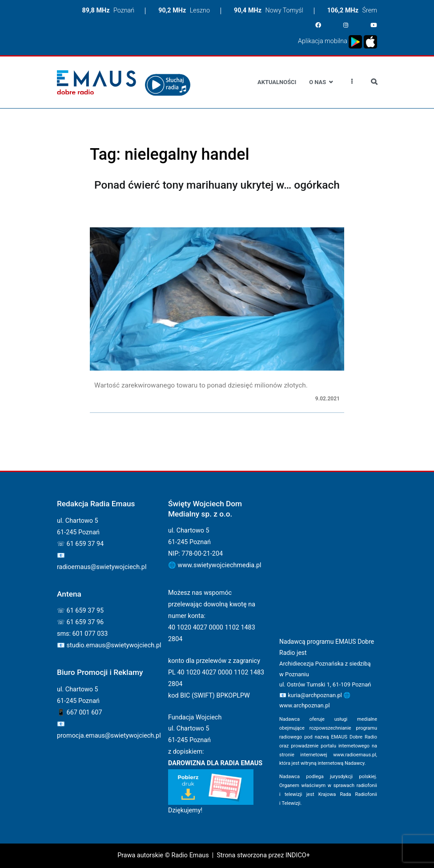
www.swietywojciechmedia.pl (220, 565)
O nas (317, 82)
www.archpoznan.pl (305, 705)
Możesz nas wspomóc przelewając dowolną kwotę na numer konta (212, 604)
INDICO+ (298, 855)
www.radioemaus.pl (355, 755)
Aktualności (277, 82)
